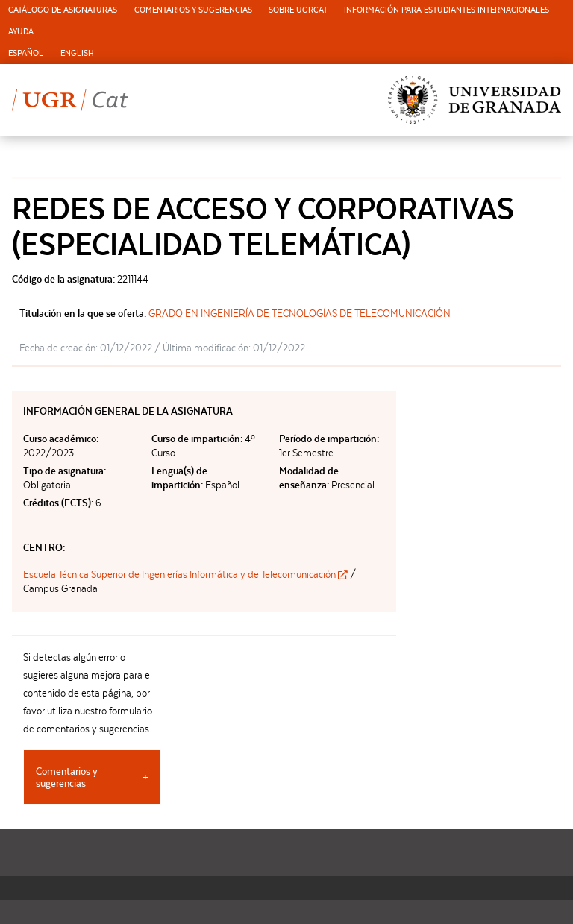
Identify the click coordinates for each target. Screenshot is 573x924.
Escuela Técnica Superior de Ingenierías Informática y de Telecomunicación (187, 574)
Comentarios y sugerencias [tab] (67, 777)
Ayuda (21, 32)
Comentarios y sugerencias (193, 10)
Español (26, 53)
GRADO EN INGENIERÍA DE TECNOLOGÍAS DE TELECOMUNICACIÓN (300, 313)
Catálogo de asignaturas (63, 10)
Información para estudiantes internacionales (447, 10)
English (77, 53)
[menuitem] (63, 11)
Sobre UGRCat (298, 10)
